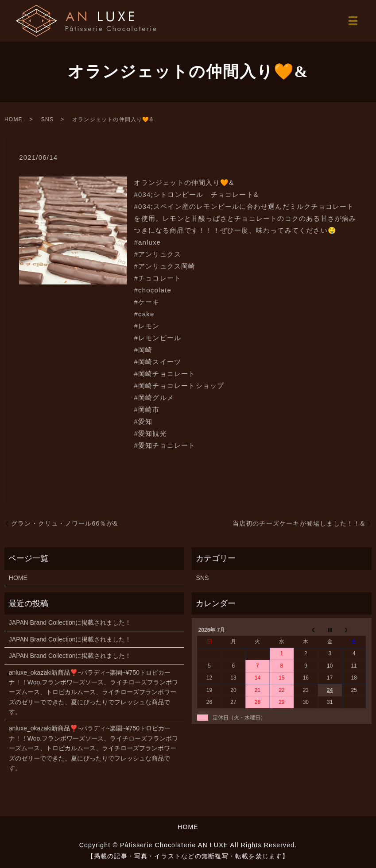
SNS (47, 119)
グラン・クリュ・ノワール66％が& (64, 523)
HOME (14, 119)
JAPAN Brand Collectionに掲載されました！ (70, 622)
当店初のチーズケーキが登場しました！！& (299, 523)
